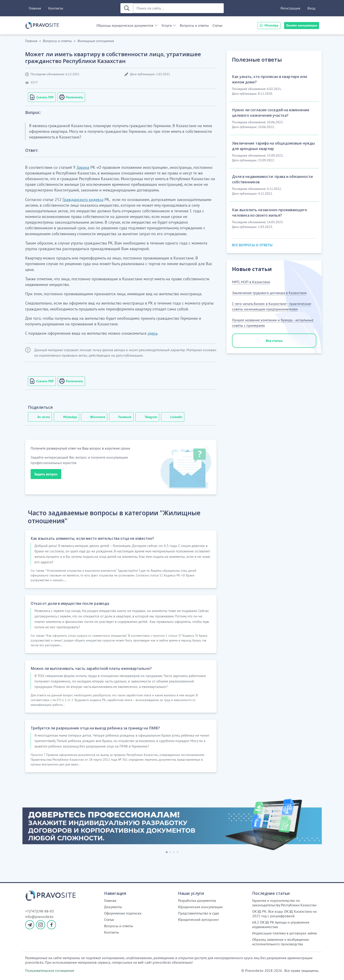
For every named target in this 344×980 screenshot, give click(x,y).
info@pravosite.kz (39, 917)
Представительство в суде (199, 913)
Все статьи (274, 341)
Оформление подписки (123, 913)
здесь (152, 333)
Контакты (56, 8)
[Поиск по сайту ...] (178, 8)
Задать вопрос (46, 474)
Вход (311, 8)
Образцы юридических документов (125, 25)
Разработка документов (197, 900)
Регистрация (290, 8)
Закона (83, 167)
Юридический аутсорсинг (198, 920)
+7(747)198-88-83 (40, 911)
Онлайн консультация (302, 25)
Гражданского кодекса (83, 200)
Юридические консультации (200, 907)
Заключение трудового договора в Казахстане (269, 293)
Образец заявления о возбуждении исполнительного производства (281, 942)
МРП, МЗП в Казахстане (251, 282)
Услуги (167, 25)
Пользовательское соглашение (50, 970)
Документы (113, 907)
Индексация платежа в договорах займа (284, 933)
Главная (35, 8)
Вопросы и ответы (194, 25)
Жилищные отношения (96, 41)
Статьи (217, 25)
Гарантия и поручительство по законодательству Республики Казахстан (284, 903)
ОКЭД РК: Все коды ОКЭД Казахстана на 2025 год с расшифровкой (284, 914)
